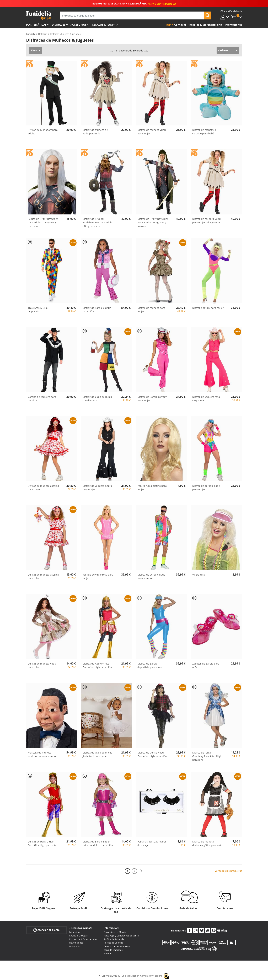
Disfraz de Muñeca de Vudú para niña (95, 132)
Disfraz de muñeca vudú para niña (42, 665)
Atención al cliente (46, 930)
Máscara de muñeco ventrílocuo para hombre (42, 754)
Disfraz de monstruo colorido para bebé (204, 132)
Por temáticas (36, 25)
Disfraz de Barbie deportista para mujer (150, 665)
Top (168, 25)
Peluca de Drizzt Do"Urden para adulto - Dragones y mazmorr (43, 222)
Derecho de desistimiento (117, 946)
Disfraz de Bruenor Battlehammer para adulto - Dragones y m (98, 222)
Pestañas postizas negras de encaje (152, 843)
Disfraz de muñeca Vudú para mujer (152, 132)
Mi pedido (74, 932)
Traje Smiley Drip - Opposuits (39, 310)
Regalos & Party (103, 25)
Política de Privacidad (115, 939)
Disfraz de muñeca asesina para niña (43, 576)
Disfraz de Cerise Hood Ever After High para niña (152, 754)
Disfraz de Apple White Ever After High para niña (97, 665)
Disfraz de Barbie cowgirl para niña (97, 310)
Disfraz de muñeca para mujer (151, 310)
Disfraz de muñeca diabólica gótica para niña (207, 843)
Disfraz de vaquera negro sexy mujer (97, 488)
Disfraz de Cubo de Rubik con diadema (97, 399)
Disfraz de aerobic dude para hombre (151, 576)
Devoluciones (76, 943)
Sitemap (108, 953)
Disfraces (58, 25)
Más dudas (75, 946)
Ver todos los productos (228, 871)
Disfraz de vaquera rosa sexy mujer (206, 399)
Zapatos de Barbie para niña (206, 665)
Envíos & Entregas (78, 936)
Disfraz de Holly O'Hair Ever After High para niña (42, 843)
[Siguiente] (141, 871)
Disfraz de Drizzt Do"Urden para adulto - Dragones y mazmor (153, 222)
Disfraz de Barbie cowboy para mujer (152, 399)
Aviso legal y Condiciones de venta (121, 936)
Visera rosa (199, 575)
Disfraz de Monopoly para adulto (43, 132)
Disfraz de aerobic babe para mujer (206, 488)
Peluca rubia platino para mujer (152, 488)
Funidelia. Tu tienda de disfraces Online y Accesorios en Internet (39, 15)
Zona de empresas (113, 950)
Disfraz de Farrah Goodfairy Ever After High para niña (207, 756)
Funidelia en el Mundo (115, 932)
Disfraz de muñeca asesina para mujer (43, 488)
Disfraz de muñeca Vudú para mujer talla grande (207, 221)
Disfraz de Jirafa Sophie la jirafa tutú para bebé (97, 754)
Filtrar (34, 50)
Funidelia (31, 34)
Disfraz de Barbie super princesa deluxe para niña (98, 843)
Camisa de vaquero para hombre (42, 399)
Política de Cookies (113, 943)
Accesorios (79, 25)
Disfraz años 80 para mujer (208, 308)
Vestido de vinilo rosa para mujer (98, 576)
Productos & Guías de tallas (83, 939)
